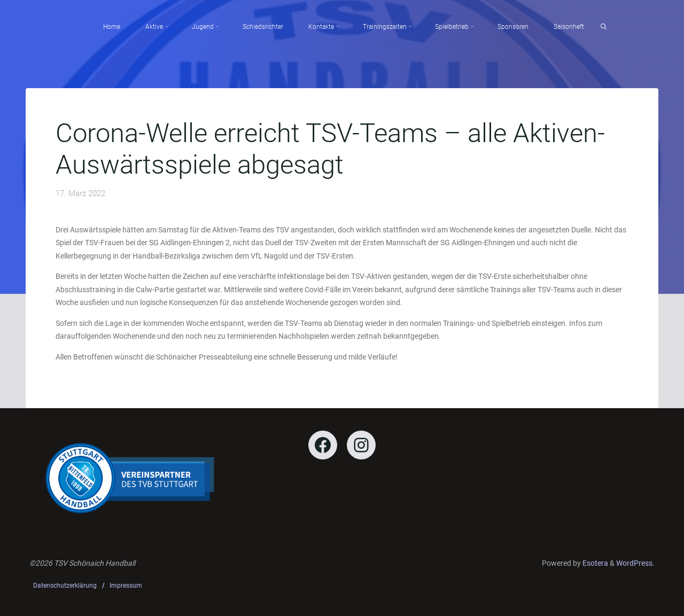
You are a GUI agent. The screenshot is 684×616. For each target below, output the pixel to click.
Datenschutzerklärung (65, 586)
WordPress (634, 563)
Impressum (126, 586)
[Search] (604, 27)
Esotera (594, 563)
